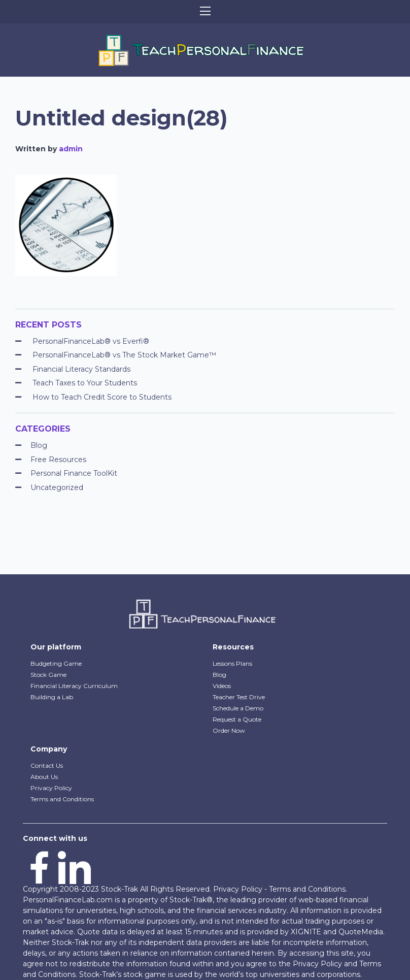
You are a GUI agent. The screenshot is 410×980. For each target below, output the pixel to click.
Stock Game (48, 675)
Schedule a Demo (238, 708)
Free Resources (58, 460)
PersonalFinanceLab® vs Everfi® (91, 341)
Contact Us (47, 765)
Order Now (229, 730)
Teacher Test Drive (239, 697)
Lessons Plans (232, 663)
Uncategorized (57, 487)
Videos (222, 686)
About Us (44, 777)
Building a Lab (52, 697)
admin (71, 149)
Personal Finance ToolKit (74, 473)
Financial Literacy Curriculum (74, 686)
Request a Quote (237, 719)
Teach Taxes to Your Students (85, 383)
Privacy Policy (51, 788)
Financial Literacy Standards (81, 369)
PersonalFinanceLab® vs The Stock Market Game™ (124, 355)
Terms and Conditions (62, 799)
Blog (39, 445)
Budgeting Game (56, 663)
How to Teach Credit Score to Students (102, 397)
